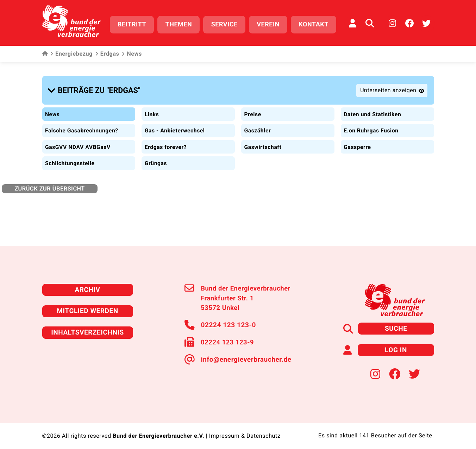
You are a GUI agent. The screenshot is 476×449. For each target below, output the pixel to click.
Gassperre (358, 143)
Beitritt (134, 24)
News (53, 111)
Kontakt (316, 24)
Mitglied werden (87, 306)
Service (226, 24)
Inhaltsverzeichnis (88, 327)
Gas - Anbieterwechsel (175, 127)
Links (152, 111)
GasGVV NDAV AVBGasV (79, 143)
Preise (253, 111)
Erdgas (107, 53)
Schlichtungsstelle (70, 159)
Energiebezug (71, 53)
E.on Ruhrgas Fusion (372, 127)
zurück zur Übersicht (49, 184)
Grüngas (156, 159)
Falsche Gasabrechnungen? (83, 127)
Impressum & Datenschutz (245, 430)
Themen (181, 24)
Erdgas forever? (166, 143)
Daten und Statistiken (373, 111)
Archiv (87, 285)
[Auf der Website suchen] (370, 23)
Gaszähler (258, 127)
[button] (96, 89)
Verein (270, 24)
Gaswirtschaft (263, 143)
